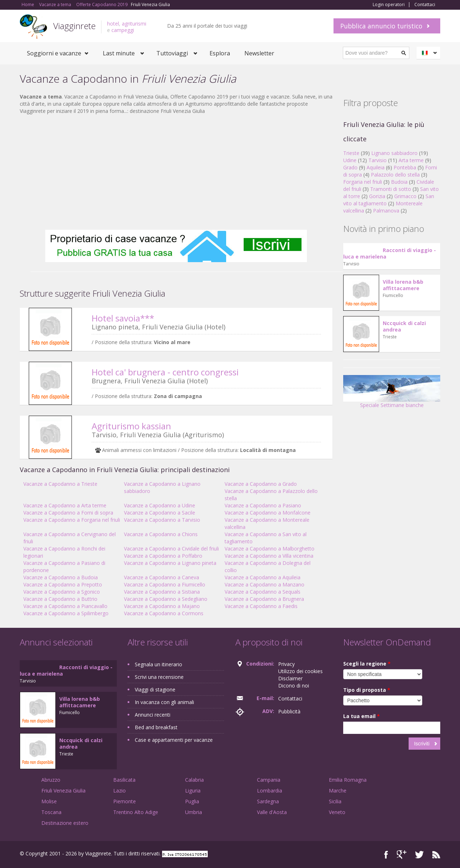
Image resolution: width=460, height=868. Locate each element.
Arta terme (411, 160)
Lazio (119, 791)
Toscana (51, 812)
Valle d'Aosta (272, 812)
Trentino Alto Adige (136, 812)
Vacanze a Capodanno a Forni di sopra (68, 513)
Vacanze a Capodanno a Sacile (160, 513)
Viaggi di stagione (155, 689)
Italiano (429, 53)
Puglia (192, 801)
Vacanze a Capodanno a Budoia (61, 577)
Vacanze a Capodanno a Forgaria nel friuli (72, 520)
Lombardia (270, 791)
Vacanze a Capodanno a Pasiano (263, 505)
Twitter (419, 855)
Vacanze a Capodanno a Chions (161, 534)
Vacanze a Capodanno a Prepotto (63, 584)
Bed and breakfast (156, 727)
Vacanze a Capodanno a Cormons (164, 613)
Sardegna (268, 801)
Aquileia (376, 167)
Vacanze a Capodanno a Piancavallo (65, 606)
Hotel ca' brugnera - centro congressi (165, 372)
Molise (49, 801)
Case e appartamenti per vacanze (174, 740)
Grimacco (405, 196)
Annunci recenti (153, 715)
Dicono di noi (294, 686)
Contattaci (425, 5)
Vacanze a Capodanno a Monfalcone (268, 513)
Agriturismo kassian (131, 426)
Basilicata (124, 780)
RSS (436, 855)
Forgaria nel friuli (363, 182)
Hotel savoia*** (123, 318)
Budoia (399, 182)
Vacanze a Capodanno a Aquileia (263, 577)
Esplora (220, 53)
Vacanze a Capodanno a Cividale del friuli (171, 549)
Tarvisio (378, 160)
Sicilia (335, 801)
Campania (269, 780)
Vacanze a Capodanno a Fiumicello (165, 584)
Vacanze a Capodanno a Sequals (263, 592)
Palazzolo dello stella (395, 175)
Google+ (402, 855)
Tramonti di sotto (391, 189)
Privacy (286, 664)
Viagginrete (74, 26)
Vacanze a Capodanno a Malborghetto (270, 549)
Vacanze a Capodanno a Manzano (264, 584)
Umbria (194, 812)
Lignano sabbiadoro (394, 153)
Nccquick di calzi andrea (404, 326)
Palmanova (386, 211)
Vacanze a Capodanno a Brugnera (264, 599)
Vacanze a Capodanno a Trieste (60, 484)
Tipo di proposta (367, 690)
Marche (338, 791)
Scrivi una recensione (159, 677)
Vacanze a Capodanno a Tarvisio (162, 520)
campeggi (123, 30)
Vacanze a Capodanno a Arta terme (65, 505)
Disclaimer (290, 678)
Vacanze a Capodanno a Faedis (261, 606)
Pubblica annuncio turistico (381, 26)
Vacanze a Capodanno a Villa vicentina (269, 556)
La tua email (362, 716)
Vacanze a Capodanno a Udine (160, 505)
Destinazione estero (65, 823)
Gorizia (377, 196)
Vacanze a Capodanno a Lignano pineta (170, 563)
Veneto (337, 812)
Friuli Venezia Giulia (63, 791)
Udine (350, 160)
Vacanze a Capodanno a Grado (261, 484)
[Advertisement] (176, 172)
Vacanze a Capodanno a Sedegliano (166, 599)
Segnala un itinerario (158, 664)
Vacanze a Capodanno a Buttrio (60, 599)
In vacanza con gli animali (164, 702)
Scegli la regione (367, 664)
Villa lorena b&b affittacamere (403, 285)
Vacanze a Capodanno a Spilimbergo (66, 613)
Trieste (351, 153)
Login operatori (389, 5)
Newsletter (259, 53)
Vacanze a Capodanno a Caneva (162, 577)
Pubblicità (289, 711)
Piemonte (125, 801)
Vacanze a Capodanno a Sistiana (162, 592)
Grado (350, 167)
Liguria (193, 791)
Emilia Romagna (348, 780)
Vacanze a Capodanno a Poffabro (163, 556)
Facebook (386, 855)
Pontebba (405, 167)
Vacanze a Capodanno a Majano (162, 606)
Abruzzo (51, 780)
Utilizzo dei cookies (300, 671)
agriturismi (134, 24)
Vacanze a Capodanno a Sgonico (62, 592)
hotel (113, 24)
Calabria (194, 780)
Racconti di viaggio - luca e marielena (390, 253)
